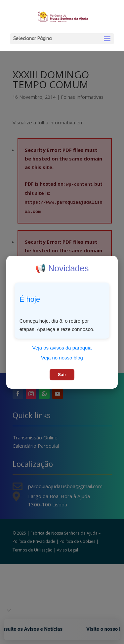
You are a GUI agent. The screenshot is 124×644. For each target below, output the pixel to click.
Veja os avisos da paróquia (62, 348)
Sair (62, 375)
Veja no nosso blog (62, 358)
